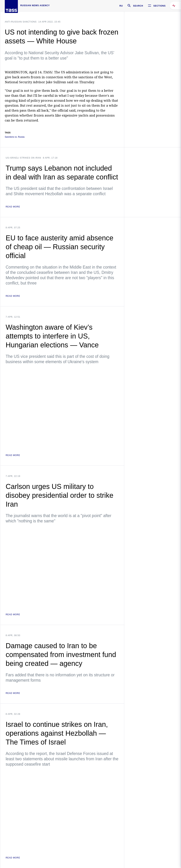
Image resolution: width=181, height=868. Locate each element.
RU (121, 6)
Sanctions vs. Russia (15, 137)
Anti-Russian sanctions (21, 22)
